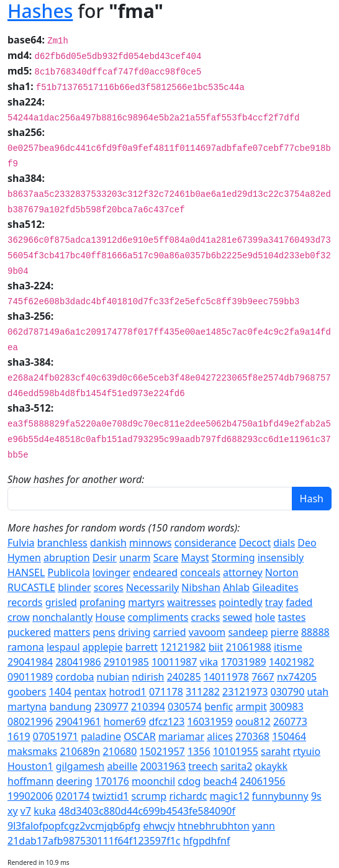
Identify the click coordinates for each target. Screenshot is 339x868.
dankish (108, 543)
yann (264, 826)
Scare (166, 558)
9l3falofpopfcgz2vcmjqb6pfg (74, 826)
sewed (238, 617)
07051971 (56, 736)
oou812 (253, 721)
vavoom (207, 632)
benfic (219, 707)
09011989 (30, 677)
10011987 (174, 662)
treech (203, 766)
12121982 (183, 647)
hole (265, 617)
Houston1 (30, 766)
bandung (71, 707)
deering (74, 781)
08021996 (30, 721)
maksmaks (32, 751)
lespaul (63, 647)
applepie (103, 647)
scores (109, 587)
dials (284, 543)
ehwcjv (159, 826)
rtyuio (307, 751)
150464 (289, 736)
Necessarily (152, 587)
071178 (166, 692)
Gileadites (275, 587)
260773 (290, 721)
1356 (199, 751)
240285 (184, 677)
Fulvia (21, 543)
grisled (61, 602)
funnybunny (280, 796)
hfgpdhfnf (207, 841)
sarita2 (236, 766)
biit (216, 647)
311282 (203, 692)
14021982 (292, 662)
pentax (90, 692)
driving (134, 632)
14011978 (226, 677)
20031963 (163, 766)
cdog (189, 781)
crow (19, 617)
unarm (135, 558)
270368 (252, 736)
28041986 (78, 662)
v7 (26, 811)
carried (170, 632)
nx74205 (297, 677)
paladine (101, 736)
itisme (288, 647)
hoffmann (30, 781)
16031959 (210, 721)
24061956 (262, 781)
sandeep (248, 632)
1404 (61, 692)
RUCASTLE (31, 587)
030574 (185, 707)
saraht (276, 751)
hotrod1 (127, 692)
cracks (206, 617)
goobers (27, 692)
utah (318, 692)
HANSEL (26, 572)
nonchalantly (62, 617)
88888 (315, 632)
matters (72, 632)
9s (316, 796)
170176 (112, 781)
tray (274, 602)
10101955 (236, 751)
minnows (150, 543)
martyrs (146, 602)
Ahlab (236, 587)
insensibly (281, 558)
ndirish (148, 677)
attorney (243, 572)
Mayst (195, 558)
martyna (27, 707)
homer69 (125, 721)
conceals (200, 572)
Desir (105, 558)
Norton (282, 572)
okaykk (271, 766)
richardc (188, 796)
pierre (285, 632)
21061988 (249, 647)
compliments (158, 617)
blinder (74, 587)
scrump (149, 796)
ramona (26, 647)
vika (209, 662)
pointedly (240, 602)
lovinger (111, 572)
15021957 (162, 751)
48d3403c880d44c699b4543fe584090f (147, 811)
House (110, 617)
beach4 (221, 781)
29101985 (126, 662)
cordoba (75, 677)
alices (220, 736)
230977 (111, 707)
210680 (120, 751)
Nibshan (201, 587)
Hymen (24, 558)
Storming (233, 558)
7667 (263, 677)
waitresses (192, 602)
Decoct (255, 543)
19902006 (30, 796)
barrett (142, 647)
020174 (72, 796)
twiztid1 (110, 796)
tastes (292, 617)
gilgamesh (80, 766)
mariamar (181, 736)
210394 (148, 707)
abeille (122, 766)
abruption (67, 558)
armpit (251, 707)
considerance (206, 543)
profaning (102, 602)
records (25, 602)
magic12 (230, 796)
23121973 (245, 692)
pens (104, 632)
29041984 (30, 662)
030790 (288, 692)
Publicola (68, 572)
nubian (113, 677)
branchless (62, 543)
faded (299, 602)
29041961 (78, 721)
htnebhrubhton (214, 826)
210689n (80, 751)
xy (13, 811)
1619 (19, 736)
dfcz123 (166, 721)
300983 (287, 707)
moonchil (153, 781)
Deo (307, 543)
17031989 (244, 662)
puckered (29, 632)
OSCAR (140, 736)
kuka (45, 811)
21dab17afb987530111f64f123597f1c (94, 841)
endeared (155, 572)
